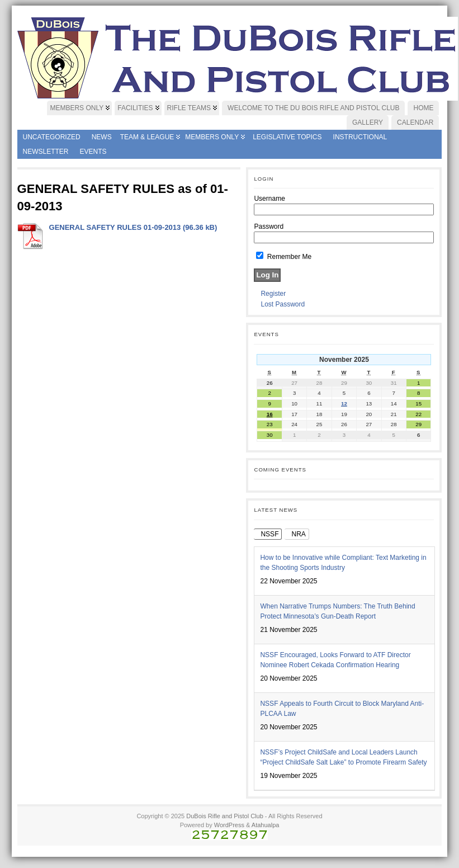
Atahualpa (266, 825)
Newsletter (46, 152)
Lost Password (283, 304)
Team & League (147, 137)
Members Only (212, 137)
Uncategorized (52, 137)
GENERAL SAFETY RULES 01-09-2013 (115, 227)
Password (269, 227)
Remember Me (284, 257)
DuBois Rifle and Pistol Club (225, 816)
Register (273, 294)
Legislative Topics (287, 137)
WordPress (229, 825)
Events (93, 152)
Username (269, 199)
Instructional (360, 137)
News (102, 137)
